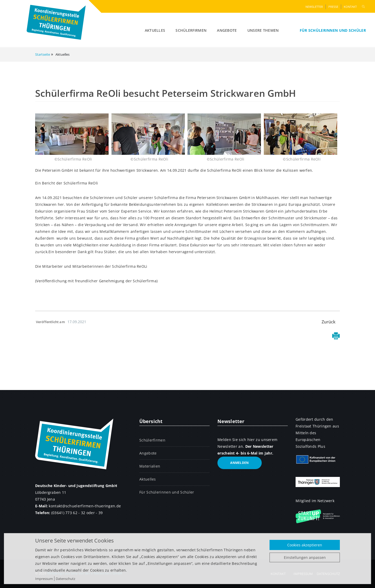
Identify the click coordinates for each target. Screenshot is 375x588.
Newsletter (314, 7)
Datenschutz (65, 579)
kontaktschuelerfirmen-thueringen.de (85, 506)
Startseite (43, 54)
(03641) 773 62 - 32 (68, 513)
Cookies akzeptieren (305, 545)
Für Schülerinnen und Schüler (333, 30)
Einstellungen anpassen (305, 557)
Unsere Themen (263, 30)
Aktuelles (155, 30)
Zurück (329, 322)
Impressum (44, 579)
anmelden (239, 463)
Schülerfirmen (191, 30)
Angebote (227, 30)
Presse (333, 7)
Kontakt (350, 7)
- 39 (99, 513)
